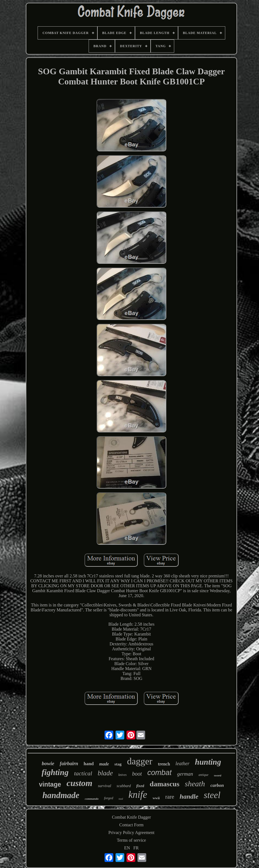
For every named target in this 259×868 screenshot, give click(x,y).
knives (122, 775)
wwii (156, 798)
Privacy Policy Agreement (131, 832)
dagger (140, 761)
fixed (140, 786)
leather (183, 764)
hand (89, 764)
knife (138, 795)
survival (105, 786)
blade (105, 773)
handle (189, 796)
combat (160, 773)
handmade (61, 795)
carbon (217, 785)
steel (212, 795)
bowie (48, 763)
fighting (55, 772)
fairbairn (69, 764)
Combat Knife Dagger (131, 817)
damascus (164, 784)
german (185, 774)
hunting (208, 762)
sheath (195, 784)
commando (92, 799)
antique (204, 775)
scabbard (124, 786)
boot (137, 774)
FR (136, 848)
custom (80, 783)
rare (170, 797)
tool (121, 799)
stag (118, 764)
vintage (50, 784)
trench (164, 764)
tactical (83, 773)
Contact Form (131, 825)
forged (109, 798)
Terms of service (131, 840)
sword (218, 775)
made (104, 764)
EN (127, 848)
